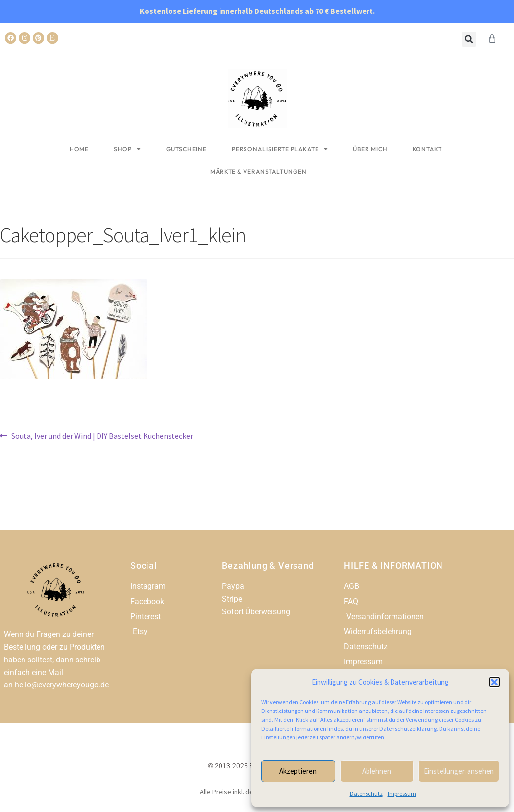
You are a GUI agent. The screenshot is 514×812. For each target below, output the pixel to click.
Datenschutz (366, 794)
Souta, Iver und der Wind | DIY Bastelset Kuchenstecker (102, 435)
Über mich (370, 149)
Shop (127, 149)
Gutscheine (186, 149)
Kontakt (427, 149)
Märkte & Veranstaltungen (258, 171)
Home (79, 149)
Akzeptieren (298, 771)
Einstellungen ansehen (459, 771)
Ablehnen (377, 771)
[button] (494, 682)
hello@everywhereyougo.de (62, 685)
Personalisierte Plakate (280, 149)
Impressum (402, 794)
